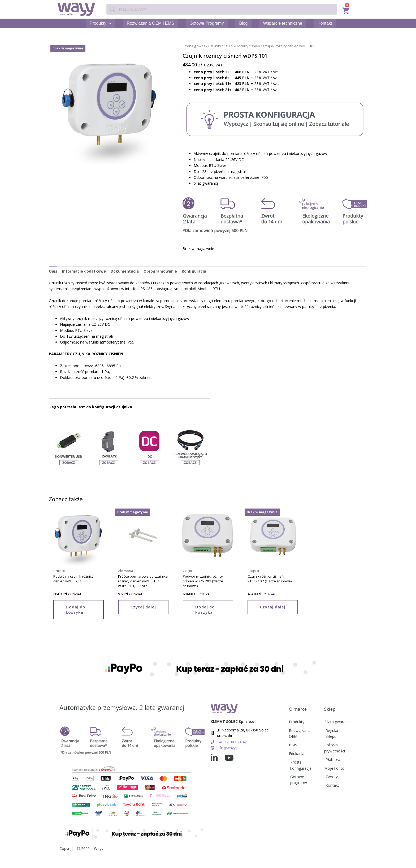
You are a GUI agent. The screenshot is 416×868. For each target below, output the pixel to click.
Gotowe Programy (207, 23)
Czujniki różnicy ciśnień (242, 46)
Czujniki (214, 46)
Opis (53, 271)
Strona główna (194, 46)
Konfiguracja (194, 271)
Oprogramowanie (160, 271)
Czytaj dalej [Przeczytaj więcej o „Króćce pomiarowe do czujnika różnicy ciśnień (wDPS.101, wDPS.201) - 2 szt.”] (143, 607)
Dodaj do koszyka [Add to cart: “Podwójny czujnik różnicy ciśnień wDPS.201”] (76, 610)
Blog (243, 23)
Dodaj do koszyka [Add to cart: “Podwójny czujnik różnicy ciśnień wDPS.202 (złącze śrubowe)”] (205, 610)
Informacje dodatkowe (84, 271)
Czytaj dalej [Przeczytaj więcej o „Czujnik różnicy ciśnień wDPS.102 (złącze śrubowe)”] (273, 607)
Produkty (101, 23)
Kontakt (325, 23)
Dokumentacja (125, 271)
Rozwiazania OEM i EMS (151, 23)
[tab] (53, 271)
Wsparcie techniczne (283, 23)
